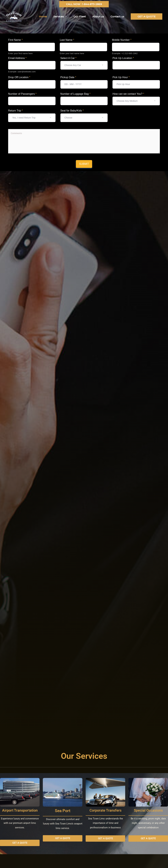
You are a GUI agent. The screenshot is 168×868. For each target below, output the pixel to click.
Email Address (17, 58)
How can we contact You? (128, 94)
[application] (71, 17)
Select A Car (68, 58)
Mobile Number (122, 40)
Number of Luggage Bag (75, 94)
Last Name (67, 40)
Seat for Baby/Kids (72, 111)
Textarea (13, 127)
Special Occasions (148, 810)
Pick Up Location (123, 58)
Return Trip (15, 111)
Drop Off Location (19, 77)
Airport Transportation (20, 810)
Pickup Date (68, 77)
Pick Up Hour (121, 77)
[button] (84, 4)
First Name (15, 40)
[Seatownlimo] (14, 16)
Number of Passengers (22, 94)
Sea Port (63, 811)
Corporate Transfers (105, 810)
